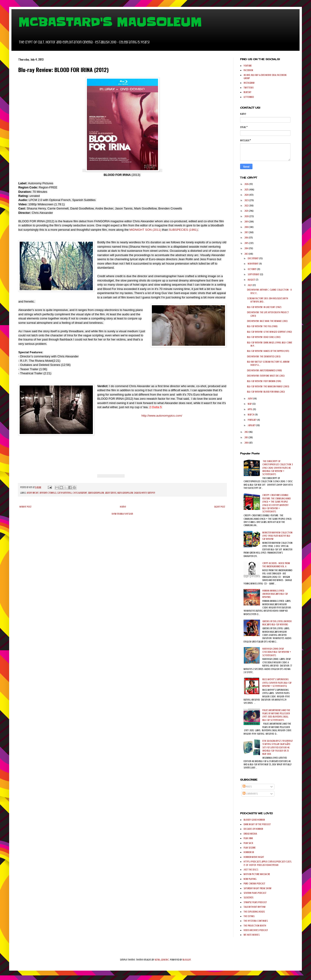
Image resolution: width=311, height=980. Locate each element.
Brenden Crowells (48, 493)
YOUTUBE (248, 66)
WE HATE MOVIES (252, 935)
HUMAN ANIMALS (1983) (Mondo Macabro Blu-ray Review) (275, 594)
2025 (247, 190)
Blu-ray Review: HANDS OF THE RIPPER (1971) (268, 351)
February (252, 420)
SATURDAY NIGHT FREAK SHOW (257, 888)
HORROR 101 (249, 852)
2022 (247, 206)
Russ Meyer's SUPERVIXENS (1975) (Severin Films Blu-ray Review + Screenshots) (277, 683)
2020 (247, 216)
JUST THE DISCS (251, 870)
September (254, 274)
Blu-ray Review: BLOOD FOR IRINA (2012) (266, 392)
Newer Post (25, 507)
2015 (247, 243)
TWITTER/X (249, 88)
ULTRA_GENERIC (162, 960)
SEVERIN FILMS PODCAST (255, 893)
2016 (247, 238)
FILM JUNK (248, 838)
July (250, 285)
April (250, 409)
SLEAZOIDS (248, 897)
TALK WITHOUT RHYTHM (255, 907)
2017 (247, 232)
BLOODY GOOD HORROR (254, 820)
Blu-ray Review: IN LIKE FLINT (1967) (264, 307)
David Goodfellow (96, 493)
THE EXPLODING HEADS (254, 912)
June (250, 399)
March (251, 415)
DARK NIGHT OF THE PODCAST (257, 824)
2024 (247, 195)
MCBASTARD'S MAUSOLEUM (110, 22)
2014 (247, 248)
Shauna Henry (140, 493)
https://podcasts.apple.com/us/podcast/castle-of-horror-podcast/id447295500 (268, 863)
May (250, 404)
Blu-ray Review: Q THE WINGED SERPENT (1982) (269, 332)
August (252, 280)
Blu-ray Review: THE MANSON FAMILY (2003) (268, 386)
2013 (247, 254)
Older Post (220, 507)
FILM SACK (248, 843)
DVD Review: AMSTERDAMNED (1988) (264, 370)
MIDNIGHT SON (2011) (145, 230)
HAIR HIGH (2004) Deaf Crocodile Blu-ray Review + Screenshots (277, 652)
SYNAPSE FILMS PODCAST (255, 902)
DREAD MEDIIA (250, 834)
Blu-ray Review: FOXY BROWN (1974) (264, 381)
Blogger (187, 960)
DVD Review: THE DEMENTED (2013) (264, 356)
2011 (246, 437)
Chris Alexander (80, 493)
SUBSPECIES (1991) (183, 230)
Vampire (151, 493)
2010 (247, 443)
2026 (247, 184)
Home (123, 507)
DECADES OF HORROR (253, 829)
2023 (247, 200)
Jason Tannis (111, 493)
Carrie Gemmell (64, 493)
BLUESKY (247, 92)
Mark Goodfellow (125, 493)
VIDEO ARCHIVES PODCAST (256, 930)
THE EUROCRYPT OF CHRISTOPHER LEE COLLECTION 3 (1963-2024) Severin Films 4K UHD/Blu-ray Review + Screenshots (277, 468)
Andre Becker (33, 493)
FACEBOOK (248, 70)
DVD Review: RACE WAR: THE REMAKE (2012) (267, 321)
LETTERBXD (249, 97)
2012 (247, 432)
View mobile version (122, 514)
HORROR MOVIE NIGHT (254, 857)
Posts (247, 787)
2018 (247, 227)
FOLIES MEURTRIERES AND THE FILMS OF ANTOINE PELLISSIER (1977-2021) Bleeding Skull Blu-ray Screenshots (276, 715)
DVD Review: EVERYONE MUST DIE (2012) (266, 376)
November (253, 264)
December (253, 258)
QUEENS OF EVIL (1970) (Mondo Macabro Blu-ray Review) (277, 623)
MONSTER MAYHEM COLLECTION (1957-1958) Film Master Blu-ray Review (277, 536)
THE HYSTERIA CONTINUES (256, 921)
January (252, 425)
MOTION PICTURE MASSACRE (257, 874)
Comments (250, 794)
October (252, 269)
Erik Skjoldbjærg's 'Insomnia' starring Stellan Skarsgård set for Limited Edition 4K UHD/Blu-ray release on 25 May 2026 (277, 747)
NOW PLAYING (250, 879)
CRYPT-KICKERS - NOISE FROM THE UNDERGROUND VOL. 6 (276, 565)
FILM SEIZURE (250, 848)
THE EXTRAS (249, 916)
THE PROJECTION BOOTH (255, 926)
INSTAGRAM (249, 83)
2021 (247, 211)
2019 (247, 222)
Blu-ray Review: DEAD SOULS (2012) (264, 337)
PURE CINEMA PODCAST (254, 884)
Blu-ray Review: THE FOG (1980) (262, 326)
